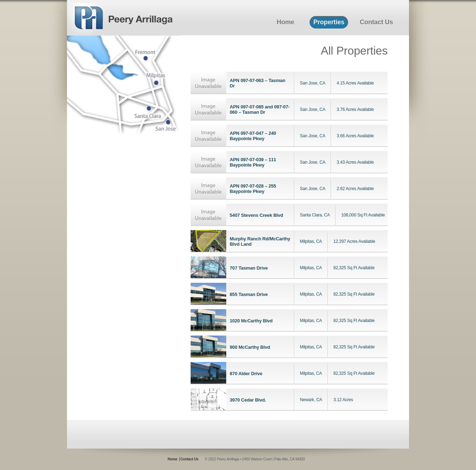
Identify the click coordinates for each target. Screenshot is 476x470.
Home (286, 22)
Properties (329, 22)
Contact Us (376, 22)
